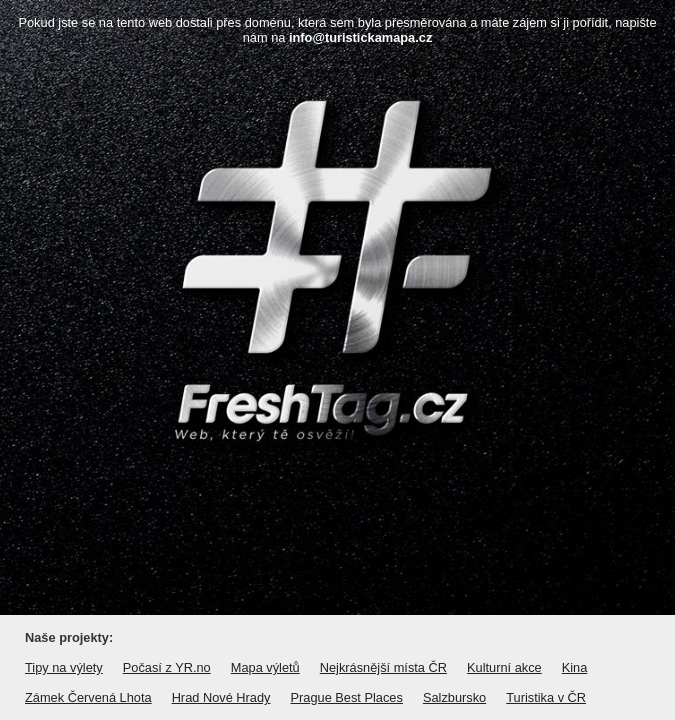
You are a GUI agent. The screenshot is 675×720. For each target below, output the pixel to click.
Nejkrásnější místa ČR (383, 667)
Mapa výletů (265, 667)
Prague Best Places (346, 697)
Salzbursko (454, 697)
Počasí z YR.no (167, 667)
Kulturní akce (504, 667)
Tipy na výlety (64, 667)
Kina (575, 667)
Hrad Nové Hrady (221, 697)
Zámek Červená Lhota (88, 697)
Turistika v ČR (546, 697)
